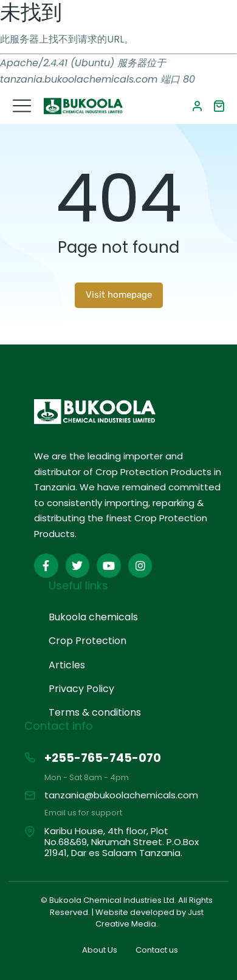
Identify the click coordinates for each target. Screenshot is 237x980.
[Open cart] (219, 106)
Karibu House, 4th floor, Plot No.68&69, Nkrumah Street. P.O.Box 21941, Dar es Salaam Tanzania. (122, 842)
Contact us (157, 950)
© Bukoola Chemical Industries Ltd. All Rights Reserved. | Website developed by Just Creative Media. (127, 912)
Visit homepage (119, 295)
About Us (100, 950)
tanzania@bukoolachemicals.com (121, 795)
